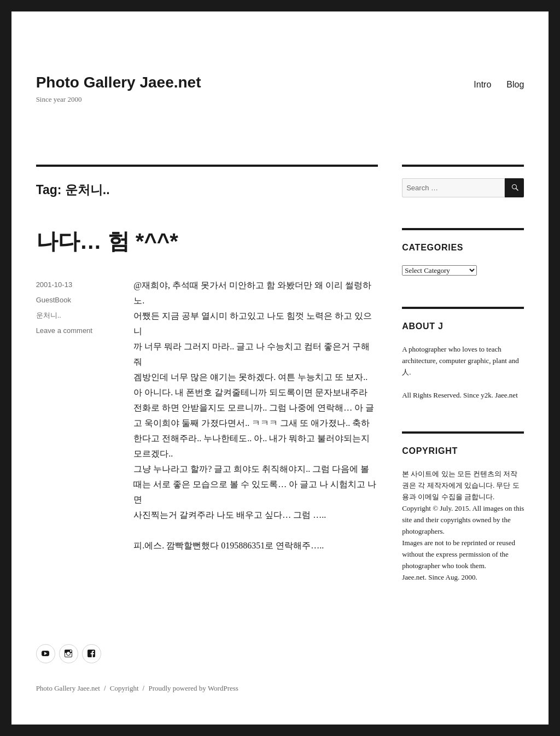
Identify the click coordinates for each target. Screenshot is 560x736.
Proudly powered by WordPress (193, 688)
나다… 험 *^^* (107, 241)
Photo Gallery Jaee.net (119, 82)
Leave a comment (64, 331)
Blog (515, 84)
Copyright (124, 688)
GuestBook (54, 300)
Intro (482, 84)
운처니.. (49, 315)
